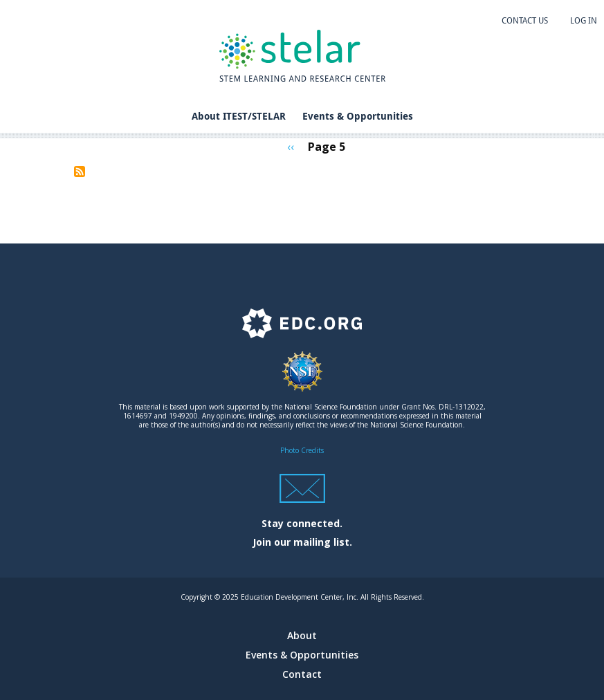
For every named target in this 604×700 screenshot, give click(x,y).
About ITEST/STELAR (239, 116)
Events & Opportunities (358, 116)
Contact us (525, 21)
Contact (302, 674)
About (302, 635)
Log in (584, 21)
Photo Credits (302, 450)
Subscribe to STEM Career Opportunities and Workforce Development (80, 172)
